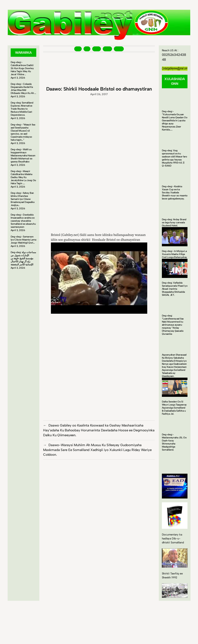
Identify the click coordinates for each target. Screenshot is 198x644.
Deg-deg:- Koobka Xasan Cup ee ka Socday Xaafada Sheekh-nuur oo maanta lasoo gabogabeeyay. (175, 192)
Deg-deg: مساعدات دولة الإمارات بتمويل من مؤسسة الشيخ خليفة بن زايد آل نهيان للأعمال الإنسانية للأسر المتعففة (23, 258)
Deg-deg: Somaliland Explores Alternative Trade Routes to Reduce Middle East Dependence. (22, 109)
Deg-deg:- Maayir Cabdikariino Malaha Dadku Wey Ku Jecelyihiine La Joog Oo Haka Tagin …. (23, 177)
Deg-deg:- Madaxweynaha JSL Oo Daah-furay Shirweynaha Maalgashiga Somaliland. (174, 442)
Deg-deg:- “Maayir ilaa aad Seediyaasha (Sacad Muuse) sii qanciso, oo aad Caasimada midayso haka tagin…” (23, 132)
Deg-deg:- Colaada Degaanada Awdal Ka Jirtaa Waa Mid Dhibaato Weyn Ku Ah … (23, 89)
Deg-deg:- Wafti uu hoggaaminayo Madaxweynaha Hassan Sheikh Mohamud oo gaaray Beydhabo (23, 155)
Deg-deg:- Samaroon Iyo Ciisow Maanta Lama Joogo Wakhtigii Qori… (23, 240)
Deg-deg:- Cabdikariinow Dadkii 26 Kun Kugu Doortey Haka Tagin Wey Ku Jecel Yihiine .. (22, 68)
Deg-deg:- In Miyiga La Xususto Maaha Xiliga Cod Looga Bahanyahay (175, 254)
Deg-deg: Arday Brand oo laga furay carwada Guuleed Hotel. (174, 222)
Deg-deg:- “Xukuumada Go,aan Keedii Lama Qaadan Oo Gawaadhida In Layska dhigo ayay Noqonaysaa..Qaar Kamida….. (175, 120)
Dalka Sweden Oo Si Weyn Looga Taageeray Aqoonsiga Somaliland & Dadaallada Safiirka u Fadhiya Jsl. (174, 408)
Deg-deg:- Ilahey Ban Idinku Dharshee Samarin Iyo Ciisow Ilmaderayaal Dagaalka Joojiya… (23, 199)
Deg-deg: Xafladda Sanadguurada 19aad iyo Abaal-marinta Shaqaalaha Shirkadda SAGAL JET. (175, 289)
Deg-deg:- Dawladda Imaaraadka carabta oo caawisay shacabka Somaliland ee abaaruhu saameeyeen (23, 221)
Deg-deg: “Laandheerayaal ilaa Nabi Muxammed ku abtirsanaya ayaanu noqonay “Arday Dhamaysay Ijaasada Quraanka (173, 325)
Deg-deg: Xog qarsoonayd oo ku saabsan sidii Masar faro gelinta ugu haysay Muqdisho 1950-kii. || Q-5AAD (174, 158)
